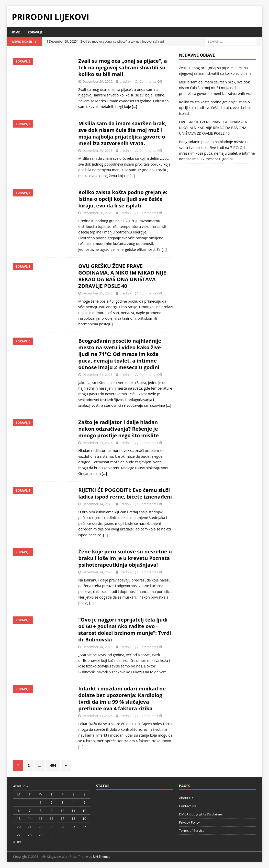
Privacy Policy (189, 822)
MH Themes (101, 857)
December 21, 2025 (97, 375)
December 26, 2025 (97, 213)
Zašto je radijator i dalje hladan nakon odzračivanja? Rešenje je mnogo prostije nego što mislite (118, 429)
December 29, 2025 (97, 81)
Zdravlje (35, 32)
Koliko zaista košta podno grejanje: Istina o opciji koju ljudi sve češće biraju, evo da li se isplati (123, 199)
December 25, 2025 (97, 293)
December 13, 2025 (97, 716)
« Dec (17, 842)
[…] (134, 107)
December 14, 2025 (97, 504)
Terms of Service (192, 830)
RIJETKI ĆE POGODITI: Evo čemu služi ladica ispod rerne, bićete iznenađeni (125, 493)
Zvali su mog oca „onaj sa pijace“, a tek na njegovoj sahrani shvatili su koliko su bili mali (122, 67)
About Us (186, 798)
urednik (125, 81)
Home (15, 32)
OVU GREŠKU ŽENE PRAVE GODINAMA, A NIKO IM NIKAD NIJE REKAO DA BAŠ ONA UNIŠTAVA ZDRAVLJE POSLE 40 (122, 276)
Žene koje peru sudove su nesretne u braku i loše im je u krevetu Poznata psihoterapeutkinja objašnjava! (125, 558)
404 (53, 765)
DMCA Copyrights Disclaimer (201, 814)
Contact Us (187, 806)
